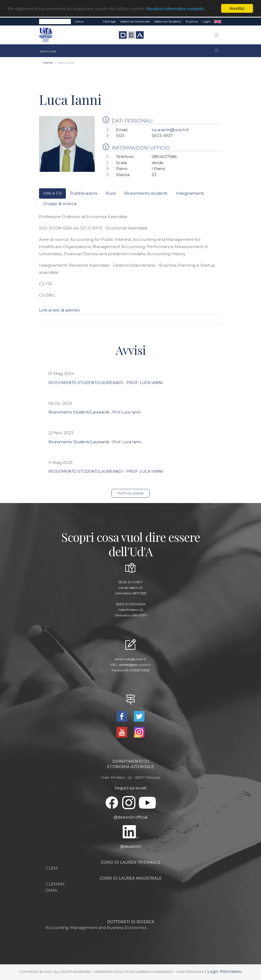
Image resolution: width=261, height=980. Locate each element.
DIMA (52, 890)
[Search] (55, 22)
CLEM (52, 868)
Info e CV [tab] (52, 193)
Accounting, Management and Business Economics (96, 928)
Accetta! (237, 8)
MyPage (109, 21)
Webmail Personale (135, 21)
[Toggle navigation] (216, 35)
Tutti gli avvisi (130, 493)
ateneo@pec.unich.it (135, 665)
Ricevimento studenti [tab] (146, 193)
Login (206, 21)
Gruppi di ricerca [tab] (60, 204)
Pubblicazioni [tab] (84, 193)
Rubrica (192, 21)
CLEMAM (55, 884)
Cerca (79, 21)
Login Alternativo (224, 971)
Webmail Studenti (168, 21)
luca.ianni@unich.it (170, 130)
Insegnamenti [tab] (190, 193)
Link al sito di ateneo (59, 310)
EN (218, 22)
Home (48, 63)
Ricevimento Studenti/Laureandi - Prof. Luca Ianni (95, 442)
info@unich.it (136, 659)
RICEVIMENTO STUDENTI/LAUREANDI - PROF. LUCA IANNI (106, 383)
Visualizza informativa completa (175, 9)
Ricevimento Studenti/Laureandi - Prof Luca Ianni (94, 412)
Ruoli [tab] (111, 193)
